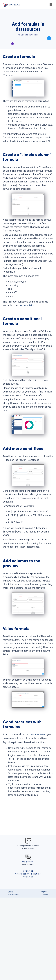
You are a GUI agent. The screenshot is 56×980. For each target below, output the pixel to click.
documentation (27, 326)
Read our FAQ (28, 947)
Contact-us (28, 959)
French (45, 977)
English (44, 974)
